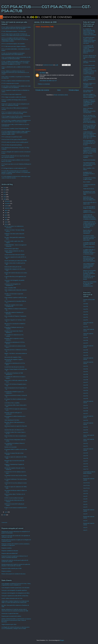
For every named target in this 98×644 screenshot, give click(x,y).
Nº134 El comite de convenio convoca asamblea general (15, 142)
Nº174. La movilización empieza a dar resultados (13, 44)
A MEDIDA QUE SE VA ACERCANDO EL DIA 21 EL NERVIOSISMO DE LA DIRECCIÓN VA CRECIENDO (90, 225)
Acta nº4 (85, 514)
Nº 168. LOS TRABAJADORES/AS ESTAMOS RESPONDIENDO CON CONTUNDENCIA (13, 54)
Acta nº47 (86, 343)
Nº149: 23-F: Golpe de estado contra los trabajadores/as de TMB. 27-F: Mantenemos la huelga (15, 105)
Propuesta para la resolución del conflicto (11, 616)
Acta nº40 (86, 374)
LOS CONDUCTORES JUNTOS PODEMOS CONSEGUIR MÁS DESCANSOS (89, 266)
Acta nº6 (85, 504)
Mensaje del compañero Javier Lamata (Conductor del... (14, 306)
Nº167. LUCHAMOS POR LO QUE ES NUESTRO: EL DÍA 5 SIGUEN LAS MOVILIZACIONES (16, 58)
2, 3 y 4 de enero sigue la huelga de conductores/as (89, 207)
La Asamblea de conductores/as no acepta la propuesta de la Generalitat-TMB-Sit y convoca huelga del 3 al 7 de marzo (90, 150)
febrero (7, 224)
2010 (5, 194)
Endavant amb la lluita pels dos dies (13, 267)
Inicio (59, 90)
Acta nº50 (86, 327)
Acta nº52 (86, 317)
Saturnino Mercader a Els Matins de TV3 (14, 430)
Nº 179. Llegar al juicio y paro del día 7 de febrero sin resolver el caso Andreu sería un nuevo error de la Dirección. (16, 35)
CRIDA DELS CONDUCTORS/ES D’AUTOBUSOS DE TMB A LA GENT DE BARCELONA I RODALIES (15, 602)
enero (6, 512)
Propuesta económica (7, 548)
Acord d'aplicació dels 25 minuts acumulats (89, 473)
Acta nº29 (86, 408)
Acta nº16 (86, 464)
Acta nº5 (85, 507)
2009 (5, 197)
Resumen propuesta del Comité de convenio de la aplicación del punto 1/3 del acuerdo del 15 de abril (16, 565)
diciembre (7, 201)
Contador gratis (4, 522)
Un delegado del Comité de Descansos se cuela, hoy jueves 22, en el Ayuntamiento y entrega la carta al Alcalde (16, 628)
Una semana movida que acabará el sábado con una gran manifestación (89, 164)
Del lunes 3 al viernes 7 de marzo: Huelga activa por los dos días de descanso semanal (89, 127)
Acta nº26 (86, 420)
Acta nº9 (85, 496)
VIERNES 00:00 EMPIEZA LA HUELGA (89, 211)
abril (6, 220)
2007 (5, 515)
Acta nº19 (86, 456)
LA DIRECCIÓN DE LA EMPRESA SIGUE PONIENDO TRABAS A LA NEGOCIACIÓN (89, 252)
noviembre (7, 203)
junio (6, 215)
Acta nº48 (86, 340)
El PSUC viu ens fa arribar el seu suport (14, 498)
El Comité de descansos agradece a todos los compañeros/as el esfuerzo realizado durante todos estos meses (89, 40)
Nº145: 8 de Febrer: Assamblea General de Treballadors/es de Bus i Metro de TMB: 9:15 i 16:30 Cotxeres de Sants (16, 121)
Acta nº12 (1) (86, 488)
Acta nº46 (86, 350)
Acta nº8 (85, 499)
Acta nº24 (86, 430)
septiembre (8, 208)
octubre (7, 206)
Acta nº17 (86, 461)
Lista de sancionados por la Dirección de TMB (15, 261)
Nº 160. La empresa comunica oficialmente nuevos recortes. (16, 81)
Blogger (62, 640)
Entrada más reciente (42, 90)
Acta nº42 (86, 369)
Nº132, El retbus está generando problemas (12, 145)
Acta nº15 (86, 466)
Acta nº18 (86, 458)
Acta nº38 (86, 380)
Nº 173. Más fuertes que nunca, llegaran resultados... (14, 46)
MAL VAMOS (87, 182)
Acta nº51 (86, 320)
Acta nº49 (86, 338)
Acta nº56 (86, 306)
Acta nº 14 (86, 469)
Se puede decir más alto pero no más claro (14, 367)
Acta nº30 (86, 399)
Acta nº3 (85, 521)
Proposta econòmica (6, 571)
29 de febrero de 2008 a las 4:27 (48, 81)
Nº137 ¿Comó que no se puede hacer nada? (12, 137)
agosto (6, 210)
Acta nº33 (86, 393)
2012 (5, 190)
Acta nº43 (86, 366)
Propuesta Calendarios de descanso (10, 551)
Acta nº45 (86, 352)
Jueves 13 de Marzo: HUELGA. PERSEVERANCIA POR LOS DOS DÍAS (89, 110)
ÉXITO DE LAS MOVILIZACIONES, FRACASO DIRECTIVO (89, 198)
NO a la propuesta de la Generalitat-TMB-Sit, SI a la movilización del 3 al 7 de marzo (89, 143)
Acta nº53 (86, 314)
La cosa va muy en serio (89, 65)
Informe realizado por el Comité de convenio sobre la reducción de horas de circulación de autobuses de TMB (15, 610)
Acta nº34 (86, 390)
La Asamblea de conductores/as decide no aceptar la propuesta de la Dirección (89, 78)
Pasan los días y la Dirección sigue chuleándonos (88, 232)
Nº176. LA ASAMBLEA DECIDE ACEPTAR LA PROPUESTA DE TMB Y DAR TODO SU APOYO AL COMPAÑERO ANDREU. (15, 39)
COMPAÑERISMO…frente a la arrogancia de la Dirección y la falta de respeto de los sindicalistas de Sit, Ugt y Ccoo (89, 135)
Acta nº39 (86, 377)
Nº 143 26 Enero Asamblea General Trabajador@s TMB (15, 129)
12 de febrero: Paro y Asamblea (12, 403)
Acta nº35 (86, 388)
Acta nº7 (85, 502)
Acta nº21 (86, 446)
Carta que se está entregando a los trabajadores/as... (12, 285)
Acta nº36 (86, 385)
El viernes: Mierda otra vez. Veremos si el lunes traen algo (90, 57)
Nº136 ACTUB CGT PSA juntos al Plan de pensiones (14, 139)
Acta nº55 (86, 309)
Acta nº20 (86, 453)
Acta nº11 (86, 491)
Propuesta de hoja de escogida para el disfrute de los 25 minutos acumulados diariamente (15, 557)
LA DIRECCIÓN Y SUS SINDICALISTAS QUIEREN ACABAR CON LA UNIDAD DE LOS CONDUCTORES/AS (90, 71)
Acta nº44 (86, 355)
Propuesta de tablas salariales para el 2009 (11, 568)
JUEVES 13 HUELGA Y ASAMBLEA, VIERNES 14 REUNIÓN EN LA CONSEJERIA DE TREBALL (89, 103)
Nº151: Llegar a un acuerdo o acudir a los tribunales (14, 97)
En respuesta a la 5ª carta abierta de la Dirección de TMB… (89, 193)
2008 (5, 199)
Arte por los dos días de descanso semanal (14, 255)
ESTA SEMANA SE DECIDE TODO (88, 91)
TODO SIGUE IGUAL (89, 189)
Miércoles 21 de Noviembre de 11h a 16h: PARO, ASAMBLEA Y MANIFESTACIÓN (90, 284)
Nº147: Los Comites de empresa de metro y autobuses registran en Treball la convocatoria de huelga (14, 113)
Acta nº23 (86, 432)
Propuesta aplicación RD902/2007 (10, 553)
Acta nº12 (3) (86, 483)
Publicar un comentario (44, 84)
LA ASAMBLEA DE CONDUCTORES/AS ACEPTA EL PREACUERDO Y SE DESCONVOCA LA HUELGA (89, 49)
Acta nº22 (86, 443)
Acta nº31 (86, 405)
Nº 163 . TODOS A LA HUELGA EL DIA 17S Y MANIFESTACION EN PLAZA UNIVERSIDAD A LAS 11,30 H (15, 72)
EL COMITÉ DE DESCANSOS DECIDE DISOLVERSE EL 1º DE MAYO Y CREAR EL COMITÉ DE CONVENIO (90, 32)
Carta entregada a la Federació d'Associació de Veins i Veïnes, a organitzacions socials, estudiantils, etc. (16, 584)
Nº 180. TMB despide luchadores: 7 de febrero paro (14, 31)
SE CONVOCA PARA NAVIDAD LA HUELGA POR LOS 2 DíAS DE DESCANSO (89, 238)
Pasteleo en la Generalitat (10, 447)
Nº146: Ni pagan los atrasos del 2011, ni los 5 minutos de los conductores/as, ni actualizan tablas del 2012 (16, 117)
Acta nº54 (86, 312)
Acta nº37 (86, 382)
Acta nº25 (86, 427)
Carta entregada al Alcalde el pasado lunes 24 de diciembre (15, 588)
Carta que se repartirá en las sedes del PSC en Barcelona (15, 596)
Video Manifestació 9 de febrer (12, 420)
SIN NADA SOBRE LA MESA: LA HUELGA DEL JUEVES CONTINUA (90, 96)
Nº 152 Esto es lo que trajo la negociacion (11, 94)
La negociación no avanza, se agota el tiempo (90, 178)
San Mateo (43, 73)
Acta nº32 (86, 396)
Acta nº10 (86, 493)
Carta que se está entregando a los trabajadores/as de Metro (16, 593)
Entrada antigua (74, 90)
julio (6, 213)
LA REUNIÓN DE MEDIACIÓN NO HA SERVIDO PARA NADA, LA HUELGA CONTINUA (90, 217)
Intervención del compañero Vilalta (13, 357)
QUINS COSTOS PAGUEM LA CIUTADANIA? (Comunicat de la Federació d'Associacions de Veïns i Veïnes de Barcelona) (16, 620)
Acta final (86, 304)
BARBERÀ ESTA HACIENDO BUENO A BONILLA (89, 174)
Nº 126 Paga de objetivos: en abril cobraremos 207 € (14, 168)
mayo (6, 217)
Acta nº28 (86, 411)
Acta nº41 (86, 372)
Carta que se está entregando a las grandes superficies (14, 590)
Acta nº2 (85, 527)
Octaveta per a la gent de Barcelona (10, 613)
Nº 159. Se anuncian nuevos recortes (10, 83)
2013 (5, 188)
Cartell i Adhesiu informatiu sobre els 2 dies (12, 598)
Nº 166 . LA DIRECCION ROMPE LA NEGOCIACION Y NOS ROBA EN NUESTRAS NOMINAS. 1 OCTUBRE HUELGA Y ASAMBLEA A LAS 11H (16, 63)
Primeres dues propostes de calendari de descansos (14, 574)
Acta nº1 (85, 530)
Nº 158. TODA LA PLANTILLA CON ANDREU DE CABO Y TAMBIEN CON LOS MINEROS (16, 87)
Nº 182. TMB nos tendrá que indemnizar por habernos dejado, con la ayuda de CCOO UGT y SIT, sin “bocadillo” (16, 28)
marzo (6, 222)
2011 (5, 192)
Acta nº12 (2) (86, 485)
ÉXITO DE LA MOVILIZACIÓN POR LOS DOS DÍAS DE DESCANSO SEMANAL (89, 259)
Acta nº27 (86, 413)
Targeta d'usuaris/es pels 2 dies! (9, 624)
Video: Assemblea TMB (10, 288)
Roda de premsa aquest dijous (11, 249)
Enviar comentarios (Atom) (61, 95)
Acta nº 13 (86, 476)
